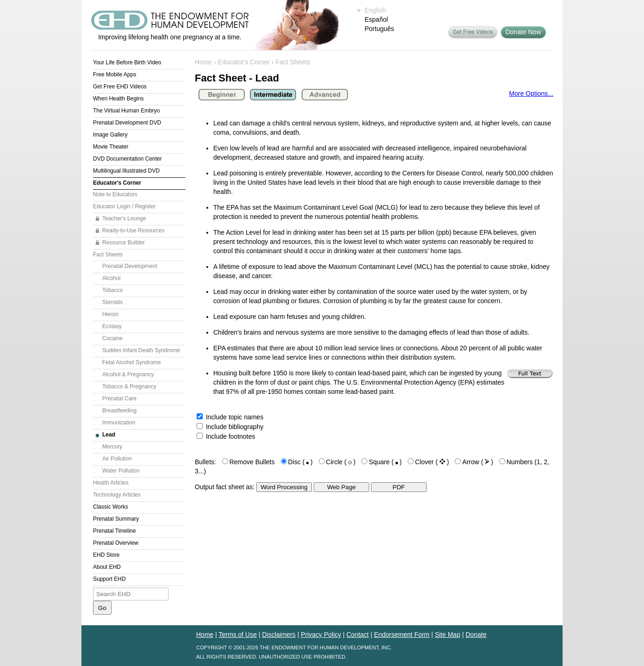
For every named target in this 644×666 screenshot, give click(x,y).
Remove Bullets (252, 462)
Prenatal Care (119, 398)
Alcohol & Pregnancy (128, 374)
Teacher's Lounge (124, 218)
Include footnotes (226, 436)
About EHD (107, 567)
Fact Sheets (108, 255)
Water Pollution (121, 471)
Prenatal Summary (116, 519)
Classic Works (111, 507)
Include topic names (230, 417)
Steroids (112, 302)
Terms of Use (238, 635)
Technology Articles (117, 495)
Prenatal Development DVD (127, 123)
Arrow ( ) (478, 462)
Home (203, 62)
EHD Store (106, 555)
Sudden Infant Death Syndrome (141, 350)
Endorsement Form (402, 635)
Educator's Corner (117, 183)
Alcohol (111, 278)
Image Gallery (110, 135)
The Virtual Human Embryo (127, 111)
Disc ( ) (300, 462)
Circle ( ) (341, 462)
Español (376, 19)
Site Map (448, 635)
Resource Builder (124, 243)
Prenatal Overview (116, 543)
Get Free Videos (473, 32)
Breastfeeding (119, 411)
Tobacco (113, 290)
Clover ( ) (432, 462)
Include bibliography (230, 427)
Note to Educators (115, 194)
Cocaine (112, 338)
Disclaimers (279, 635)
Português (379, 29)
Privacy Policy (321, 635)
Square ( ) (385, 462)
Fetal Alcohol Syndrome (132, 362)
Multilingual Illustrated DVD (126, 171)
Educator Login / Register (124, 206)
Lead (109, 435)
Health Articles (111, 483)
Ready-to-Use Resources (133, 230)
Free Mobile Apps (115, 75)
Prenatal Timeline (115, 531)
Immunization (119, 423)
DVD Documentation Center (127, 159)
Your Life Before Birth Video (127, 62)
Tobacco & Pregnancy (129, 386)
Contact (358, 635)
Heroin (110, 314)
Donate (476, 635)
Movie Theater (111, 147)
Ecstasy (112, 326)
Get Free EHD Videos (120, 87)
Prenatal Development (130, 266)
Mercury (112, 447)
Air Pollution (117, 459)
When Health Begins (118, 99)
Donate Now (523, 32)
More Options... (531, 93)
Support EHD (109, 579)
